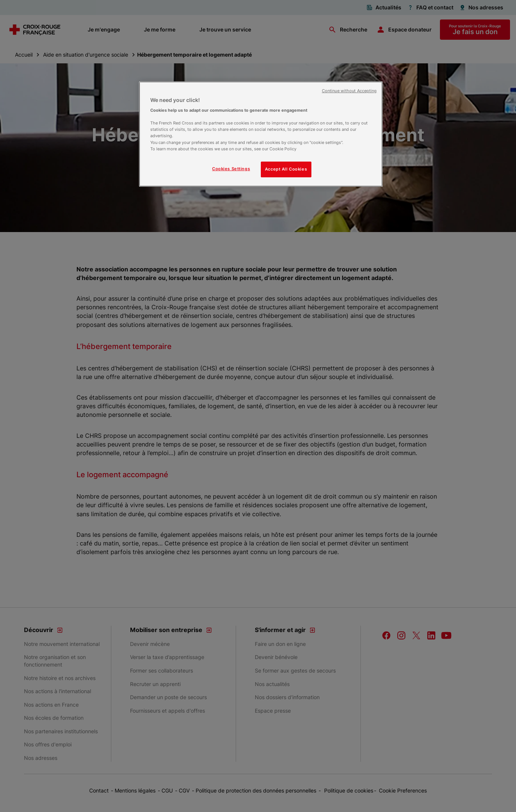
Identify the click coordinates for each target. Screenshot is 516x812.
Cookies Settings (231, 169)
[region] (261, 134)
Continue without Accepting (349, 91)
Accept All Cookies (286, 169)
